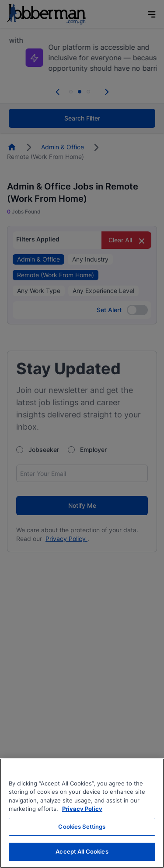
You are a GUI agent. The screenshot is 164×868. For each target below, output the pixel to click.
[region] (82, 813)
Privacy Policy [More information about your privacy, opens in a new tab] (82, 809)
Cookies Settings (82, 827)
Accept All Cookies (82, 851)
